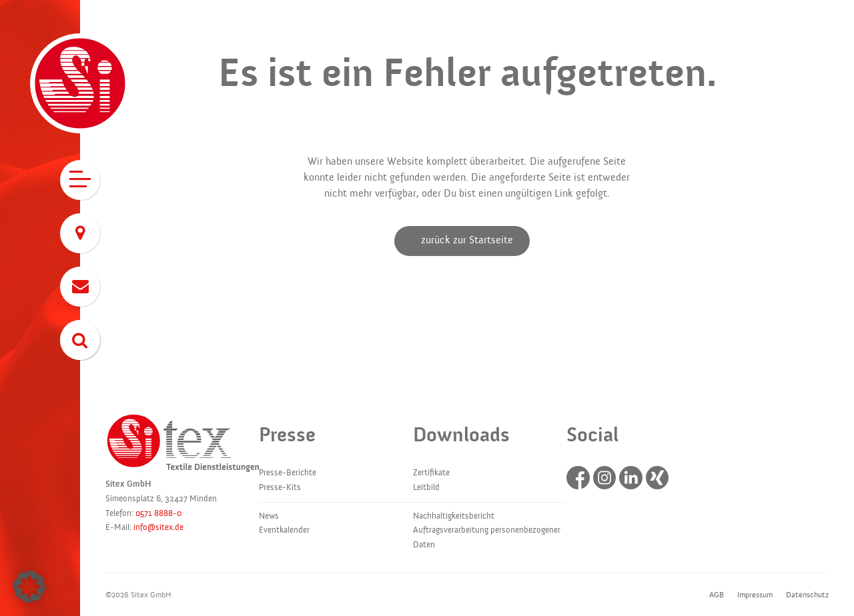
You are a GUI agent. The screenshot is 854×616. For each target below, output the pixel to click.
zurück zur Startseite (467, 240)
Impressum (755, 595)
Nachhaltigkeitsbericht (454, 516)
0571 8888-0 (158, 513)
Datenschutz (807, 595)
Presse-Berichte (288, 473)
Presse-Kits (280, 487)
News (269, 516)
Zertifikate (431, 473)
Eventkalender (284, 530)
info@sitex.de (158, 527)
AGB (717, 595)
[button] (29, 587)
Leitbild (426, 487)
